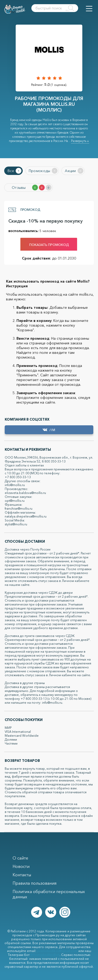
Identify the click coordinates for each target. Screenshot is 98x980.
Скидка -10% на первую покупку (45, 221)
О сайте (20, 858)
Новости (21, 866)
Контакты (22, 875)
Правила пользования (34, 883)
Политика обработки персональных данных (49, 894)
